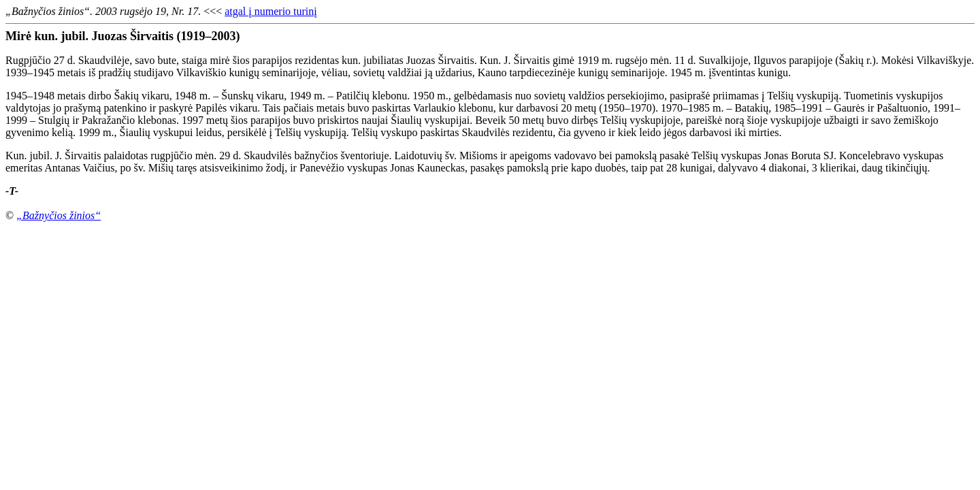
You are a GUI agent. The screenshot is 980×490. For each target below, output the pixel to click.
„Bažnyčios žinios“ (59, 215)
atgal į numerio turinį (271, 11)
